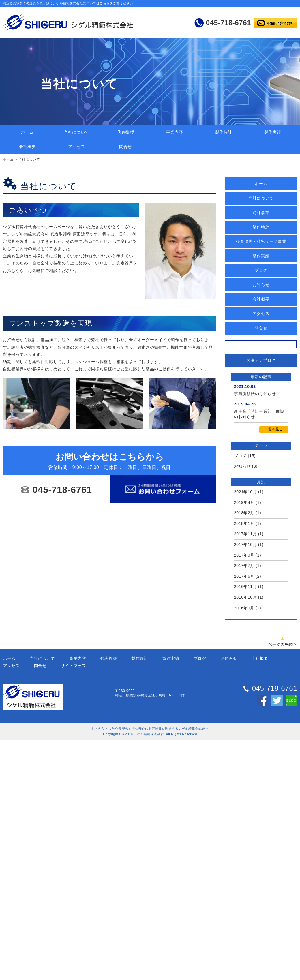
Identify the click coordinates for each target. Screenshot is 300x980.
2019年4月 (244, 502)
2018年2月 (244, 513)
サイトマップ (73, 666)
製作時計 (224, 132)
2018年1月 (244, 523)
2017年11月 (245, 534)
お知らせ (261, 285)
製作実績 (273, 132)
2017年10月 (245, 545)
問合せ (125, 147)
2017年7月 (244, 566)
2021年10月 (245, 492)
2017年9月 (244, 555)
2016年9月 (244, 608)
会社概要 (27, 147)
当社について (76, 132)
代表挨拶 (125, 132)
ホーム (27, 132)
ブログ (261, 270)
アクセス (76, 147)
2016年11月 (245, 587)
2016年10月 (245, 597)
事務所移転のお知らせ (255, 394)
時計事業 (261, 213)
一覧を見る (274, 429)
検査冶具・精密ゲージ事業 (261, 241)
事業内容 (175, 132)
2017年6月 (244, 576)
